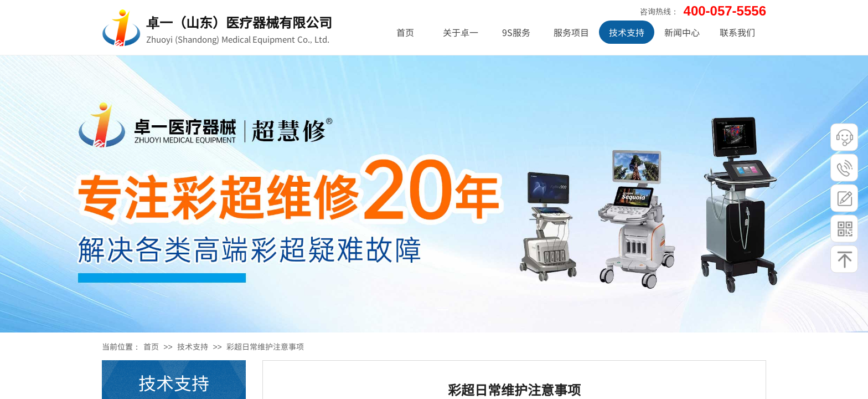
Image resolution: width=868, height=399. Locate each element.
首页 (151, 346)
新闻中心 (682, 32)
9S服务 (516, 32)
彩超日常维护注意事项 (265, 346)
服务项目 (571, 32)
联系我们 (737, 32)
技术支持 (193, 346)
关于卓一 (461, 32)
